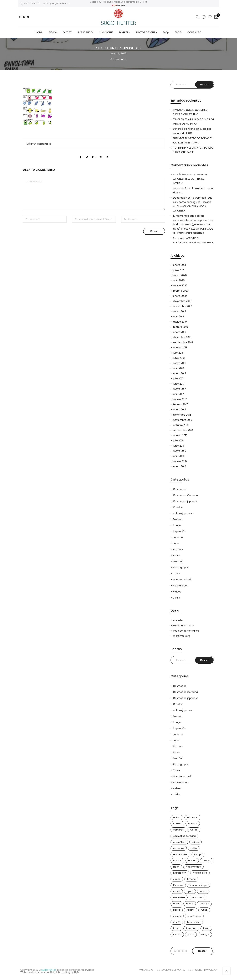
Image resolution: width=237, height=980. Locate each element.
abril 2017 (179, 394)
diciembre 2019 (182, 301)
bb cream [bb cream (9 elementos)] (193, 817)
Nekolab (55, 972)
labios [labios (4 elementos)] (203, 891)
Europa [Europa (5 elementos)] (198, 854)
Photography (181, 568)
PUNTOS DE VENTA (146, 32)
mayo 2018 (180, 363)
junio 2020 (179, 270)
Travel (177, 574)
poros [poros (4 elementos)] (177, 910)
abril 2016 (179, 456)
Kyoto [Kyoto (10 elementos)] (190, 891)
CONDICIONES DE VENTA (171, 970)
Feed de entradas (184, 626)
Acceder (178, 620)
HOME (39, 32)
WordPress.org (182, 636)
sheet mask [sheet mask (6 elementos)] (194, 916)
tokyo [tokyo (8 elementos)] (176, 928)
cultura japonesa (183, 513)
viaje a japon (181, 586)
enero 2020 (180, 296)
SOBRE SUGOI (85, 32)
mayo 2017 (180, 389)
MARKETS (124, 32)
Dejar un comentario (39, 144)
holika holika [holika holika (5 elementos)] (200, 873)
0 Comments (118, 59)
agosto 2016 (180, 435)
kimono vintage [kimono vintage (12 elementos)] (199, 885)
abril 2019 (179, 317)
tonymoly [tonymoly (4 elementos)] (191, 928)
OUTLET (67, 32)
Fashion (178, 519)
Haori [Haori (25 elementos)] (176, 867)
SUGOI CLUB (106, 32)
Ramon (177, 238)
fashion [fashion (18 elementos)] (177, 861)
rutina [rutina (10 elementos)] (204, 910)
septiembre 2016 (183, 430)
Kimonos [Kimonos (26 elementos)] (178, 885)
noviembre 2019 (183, 306)
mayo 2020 (180, 275)
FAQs (166, 32)
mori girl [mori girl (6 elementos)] (204, 904)
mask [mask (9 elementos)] (176, 904)
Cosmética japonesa (186, 501)
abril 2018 (179, 368)
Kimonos (178, 549)
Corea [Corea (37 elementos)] (194, 830)
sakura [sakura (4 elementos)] (177, 916)
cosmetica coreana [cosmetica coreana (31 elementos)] (184, 836)
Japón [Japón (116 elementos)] (177, 879)
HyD (77, 972)
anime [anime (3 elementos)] (177, 817)
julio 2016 (178, 441)
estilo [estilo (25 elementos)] (194, 848)
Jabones (178, 537)
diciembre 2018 (182, 337)
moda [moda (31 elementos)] (190, 904)
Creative (178, 507)
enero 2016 (180, 466)
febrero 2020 (181, 291)
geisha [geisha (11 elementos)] (207, 861)
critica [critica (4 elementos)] (195, 842)
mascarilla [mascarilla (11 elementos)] (197, 897)
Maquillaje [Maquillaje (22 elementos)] (179, 897)
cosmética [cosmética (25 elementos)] (179, 842)
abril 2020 (179, 280)
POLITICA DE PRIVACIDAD (202, 970)
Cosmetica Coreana (185, 495)
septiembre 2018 (183, 342)
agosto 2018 (180, 348)
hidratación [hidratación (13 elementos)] (180, 873)
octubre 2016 (181, 425)
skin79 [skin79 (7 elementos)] (177, 922)
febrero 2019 (181, 327)
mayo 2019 (180, 311)
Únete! (122, 5)
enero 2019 (180, 332)
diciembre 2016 (182, 415)
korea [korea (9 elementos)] (177, 891)
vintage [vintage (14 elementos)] (205, 934)
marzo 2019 (180, 322)
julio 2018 (178, 353)
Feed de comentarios (186, 631)
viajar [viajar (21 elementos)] (191, 934)
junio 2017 (179, 384)
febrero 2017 (181, 404)
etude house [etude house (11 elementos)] (180, 854)
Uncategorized (182, 580)
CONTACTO (194, 32)
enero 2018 (180, 373)
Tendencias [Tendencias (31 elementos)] (194, 922)
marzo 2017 (180, 399)
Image (177, 525)
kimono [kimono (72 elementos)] (191, 879)
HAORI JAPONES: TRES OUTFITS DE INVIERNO (190, 179)
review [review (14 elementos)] (190, 910)
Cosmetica (180, 489)
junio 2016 (179, 446)
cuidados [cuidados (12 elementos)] (179, 848)
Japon (177, 543)
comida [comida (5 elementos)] (193, 824)
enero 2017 (180, 410)
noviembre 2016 (183, 420)
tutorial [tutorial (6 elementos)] (177, 934)
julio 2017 (178, 379)
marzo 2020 (180, 286)
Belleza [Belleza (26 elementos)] (177, 824)
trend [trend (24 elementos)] (206, 928)
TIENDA (53, 32)
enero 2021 (179, 265)
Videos (177, 592)
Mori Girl (178, 561)
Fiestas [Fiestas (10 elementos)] (192, 861)
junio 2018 (179, 358)
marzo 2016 (180, 461)
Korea (177, 555)
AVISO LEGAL (146, 970)
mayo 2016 (180, 451)
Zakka (177, 598)
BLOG (178, 32)
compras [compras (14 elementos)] (178, 830)
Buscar (202, 951)
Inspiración (180, 531)
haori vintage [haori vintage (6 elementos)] (193, 867)
